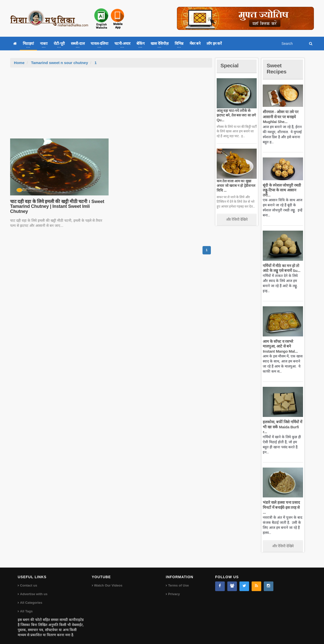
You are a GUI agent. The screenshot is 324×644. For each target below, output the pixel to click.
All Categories (31, 598)
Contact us (28, 581)
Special (230, 65)
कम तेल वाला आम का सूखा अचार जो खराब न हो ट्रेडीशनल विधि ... (236, 186)
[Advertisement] (111, 106)
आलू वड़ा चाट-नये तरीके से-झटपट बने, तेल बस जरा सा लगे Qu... (236, 115)
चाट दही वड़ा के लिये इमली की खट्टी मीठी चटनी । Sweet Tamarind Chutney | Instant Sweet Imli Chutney (59, 204)
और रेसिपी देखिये (237, 219)
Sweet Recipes (277, 68)
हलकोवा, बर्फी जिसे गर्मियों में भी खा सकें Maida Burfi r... (282, 427)
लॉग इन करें (214, 43)
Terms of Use (178, 581)
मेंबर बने (195, 43)
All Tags (26, 606)
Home (19, 63)
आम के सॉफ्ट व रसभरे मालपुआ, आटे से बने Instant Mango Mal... (280, 346)
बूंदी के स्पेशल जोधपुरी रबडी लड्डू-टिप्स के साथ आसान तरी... (281, 190)
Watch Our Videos (108, 581)
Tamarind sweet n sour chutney (59, 63)
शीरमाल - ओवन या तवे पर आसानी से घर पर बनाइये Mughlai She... (280, 117)
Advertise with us (34, 589)
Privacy (174, 589)
